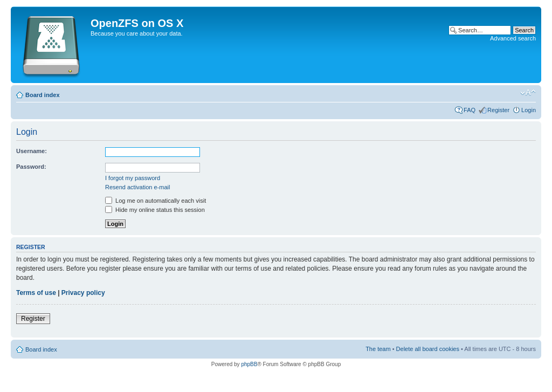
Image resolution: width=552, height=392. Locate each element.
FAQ (470, 110)
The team (378, 349)
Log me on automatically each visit (156, 201)
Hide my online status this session (155, 210)
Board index (43, 95)
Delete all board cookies (428, 349)
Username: (32, 151)
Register (498, 110)
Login (529, 110)
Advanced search (513, 38)
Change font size (528, 93)
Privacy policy (83, 293)
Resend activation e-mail (137, 187)
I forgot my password (133, 178)
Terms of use (36, 293)
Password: (31, 167)
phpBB (249, 364)
